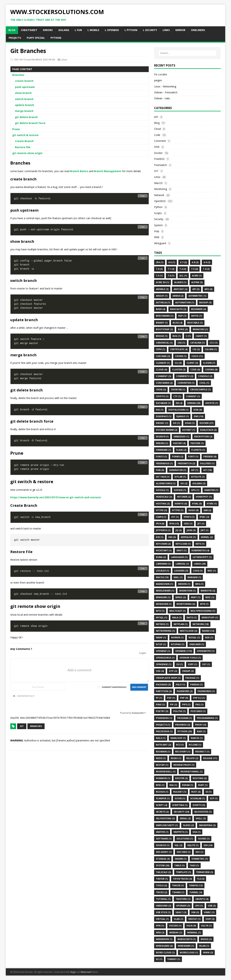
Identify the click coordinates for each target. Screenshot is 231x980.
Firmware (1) (164, 450)
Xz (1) (159, 959)
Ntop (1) (161, 644)
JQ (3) (179, 530)
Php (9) (184, 698)
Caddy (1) (201, 336)
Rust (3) (196, 792)
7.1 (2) (171, 269)
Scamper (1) (163, 798)
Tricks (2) (162, 892)
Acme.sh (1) (163, 282)
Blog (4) (177, 323)
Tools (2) (161, 885)
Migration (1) (187, 591)
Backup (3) (205, 302)
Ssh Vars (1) (184, 852)
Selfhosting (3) (165, 818)
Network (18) (201, 624)
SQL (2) (178, 845)
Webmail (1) (194, 933)
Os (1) (180, 664)
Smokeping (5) (207, 825)
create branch (24, 81)
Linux (64, 59)
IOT (156, 171)
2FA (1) (160, 262)
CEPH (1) (161, 349)
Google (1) (162, 490)
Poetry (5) (162, 711)
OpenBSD (160, 201)
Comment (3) (164, 376)
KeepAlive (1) (188, 537)
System (158, 225)
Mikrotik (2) (208, 591)
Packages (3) (163, 685)
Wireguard (160, 243)
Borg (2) (183, 329)
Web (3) (160, 933)
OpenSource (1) (165, 658)
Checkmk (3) (163, 356)
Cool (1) (204, 383)
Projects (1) (163, 725)
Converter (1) (186, 383)
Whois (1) (206, 939)
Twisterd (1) (183, 899)
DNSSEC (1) (162, 423)
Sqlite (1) (193, 845)
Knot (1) (181, 550)
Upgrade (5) (183, 906)
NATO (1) (192, 618)
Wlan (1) (204, 946)
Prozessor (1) (164, 731)
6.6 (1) (172, 262)
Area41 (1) (162, 296)
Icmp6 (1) (161, 517)
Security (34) (181, 812)
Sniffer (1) (162, 832)
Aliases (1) (180, 282)
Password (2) (185, 691)
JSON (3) (191, 530)
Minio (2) (181, 597)
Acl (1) (183, 276)
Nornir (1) (177, 638)
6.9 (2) (207, 262)
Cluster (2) (179, 370)
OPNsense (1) (164, 664)
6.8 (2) (195, 262)
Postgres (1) (198, 711)
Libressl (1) (182, 564)
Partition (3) (164, 691)
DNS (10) (199, 416)
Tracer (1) (178, 885)
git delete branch (26, 117)
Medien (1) (184, 584)
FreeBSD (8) (210, 457)
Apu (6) (208, 289)
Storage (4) (163, 859)
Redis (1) (161, 758)
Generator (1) (178, 470)
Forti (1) (193, 457)
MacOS (158, 183)
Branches (18, 75)
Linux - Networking (165, 86)
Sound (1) (204, 839)
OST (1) (206, 664)
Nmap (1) (161, 638)
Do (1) (176, 423)
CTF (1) (177, 396)
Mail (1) (178, 577)
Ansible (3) (162, 289)
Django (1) (183, 416)
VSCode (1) (175, 926)
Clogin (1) (209, 363)
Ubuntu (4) (202, 899)
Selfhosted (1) (203, 812)
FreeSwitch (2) (186, 463)
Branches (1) (200, 329)
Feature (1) (197, 443)
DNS (157, 147)
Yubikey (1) (174, 959)
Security (159, 219)
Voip (157, 231)
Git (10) (207, 470)
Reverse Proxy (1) (184, 765)
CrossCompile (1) (201, 390)
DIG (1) (160, 410)
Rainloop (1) (178, 738)
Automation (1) (185, 302)
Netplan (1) (181, 624)
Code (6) (195, 370)
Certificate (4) (179, 349)
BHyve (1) (197, 316)
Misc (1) (210, 597)
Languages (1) (179, 557)
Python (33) (185, 731)
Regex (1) (176, 758)
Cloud (157, 129)
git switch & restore (25, 135)
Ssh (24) (208, 845)
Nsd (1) (209, 638)
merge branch (24, 111)
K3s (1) (160, 537)
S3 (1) (209, 792)
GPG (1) (195, 490)
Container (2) (164, 383)
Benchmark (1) (165, 316)
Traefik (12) (196, 885)
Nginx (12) (208, 631)
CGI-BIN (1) (211, 349)
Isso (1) (188, 524)
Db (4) (179, 403)
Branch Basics (79, 171)
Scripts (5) (199, 805)
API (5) (196, 289)
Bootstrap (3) (164, 329)
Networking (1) (165, 631)
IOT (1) (175, 517)
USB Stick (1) (163, 912)
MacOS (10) (162, 577)
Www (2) (208, 953)
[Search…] (187, 53)
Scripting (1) (180, 805)
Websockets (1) (187, 939)
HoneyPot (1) (204, 497)
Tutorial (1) (163, 899)
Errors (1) (162, 443)
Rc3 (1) (180, 745)
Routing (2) (200, 778)
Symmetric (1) (200, 859)
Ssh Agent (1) (164, 852)
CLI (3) (178, 363)
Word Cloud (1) (165, 953)
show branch (23, 93)
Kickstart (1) (164, 550)
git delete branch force (30, 123)
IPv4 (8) (160, 524)
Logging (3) (181, 571)
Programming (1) (207, 718)
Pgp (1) (171, 698)
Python (158, 207)
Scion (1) (180, 798)
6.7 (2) (183, 262)
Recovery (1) (183, 752)
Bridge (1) (162, 336)
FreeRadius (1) (164, 463)
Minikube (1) (163, 597)
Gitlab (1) (180, 477)
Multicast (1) (177, 611)
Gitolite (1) (198, 477)
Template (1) (183, 872)
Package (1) (192, 678)
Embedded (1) (181, 437)
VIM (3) (195, 912)
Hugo (73, 972)
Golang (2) (199, 483)
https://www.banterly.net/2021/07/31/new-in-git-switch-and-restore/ (56, 497)
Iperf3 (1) (189, 517)
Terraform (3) (204, 872)
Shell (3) (201, 818)
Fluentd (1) (198, 450)
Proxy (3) (201, 725)
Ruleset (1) (180, 792)
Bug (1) (177, 336)
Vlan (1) (178, 919)
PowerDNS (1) (164, 718)
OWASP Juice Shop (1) (168, 678)
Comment (160, 141)
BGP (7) (182, 316)
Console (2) (205, 376)
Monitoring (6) (186, 604)
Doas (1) (190, 423)
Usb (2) (212, 906)
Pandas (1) (196, 685)
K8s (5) (172, 537)
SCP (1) (214, 798)
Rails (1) (161, 738)
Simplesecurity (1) (167, 825)
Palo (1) (180, 685)
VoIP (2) (210, 919)
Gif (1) (195, 470)
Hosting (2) (163, 504)
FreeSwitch (161, 165)
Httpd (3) (161, 510)
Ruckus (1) (162, 792)
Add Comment (139, 687)
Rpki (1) (160, 785)
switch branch (24, 99)
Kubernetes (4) (200, 550)
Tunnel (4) (196, 892)
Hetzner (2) (184, 497)
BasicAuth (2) (178, 309)
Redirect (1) (202, 752)
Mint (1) (196, 597)
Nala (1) (177, 618)
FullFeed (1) (207, 463)
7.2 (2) (183, 269)
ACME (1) (197, 276)
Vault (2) (181, 912)
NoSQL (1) (194, 638)
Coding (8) (211, 370)
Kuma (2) (161, 557)
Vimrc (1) (209, 912)
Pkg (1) (199, 705)
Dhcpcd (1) (212, 403)
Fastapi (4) (179, 443)
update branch (25, 105)
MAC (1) (212, 571)
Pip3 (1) (186, 705)
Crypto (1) (162, 396)
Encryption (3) (203, 437)
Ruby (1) (203, 785)
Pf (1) (159, 698)
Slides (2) (188, 825)
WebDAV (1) (176, 933)
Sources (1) (163, 845)
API (156, 117)
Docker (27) (206, 423)
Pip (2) (174, 705)
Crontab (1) (178, 390)
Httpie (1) (178, 510)
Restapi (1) (162, 765)
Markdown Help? (24, 696)
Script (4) (162, 805)
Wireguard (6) (164, 946)
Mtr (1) (204, 604)
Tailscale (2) (163, 872)
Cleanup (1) (163, 363)
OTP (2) (173, 671)
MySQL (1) (162, 618)
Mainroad (86, 972)
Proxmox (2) (183, 725)
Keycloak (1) (183, 544)
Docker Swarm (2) (167, 430)
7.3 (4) (194, 269)
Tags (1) (194, 865)
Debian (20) (194, 403)
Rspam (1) (188, 785)
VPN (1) (160, 926)
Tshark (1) (178, 892)
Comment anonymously (114, 687)
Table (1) (179, 865)
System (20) (163, 865)
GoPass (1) (180, 490)
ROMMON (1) (163, 778)
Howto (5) (181, 504)
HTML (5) (197, 504)
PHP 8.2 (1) (199, 698)
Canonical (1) (164, 343)
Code (157, 135)
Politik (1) (179, 711)
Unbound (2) (164, 906)
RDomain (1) (163, 752)
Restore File (23, 147)
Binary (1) (162, 323)
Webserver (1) (164, 939)
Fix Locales (161, 74)
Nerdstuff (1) (210, 618)
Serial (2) (185, 818)
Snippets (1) (180, 832)
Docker (158, 153)
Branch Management (108, 171)
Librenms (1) (163, 564)
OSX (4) (160, 671)
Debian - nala (162, 98)
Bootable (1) (195, 323)
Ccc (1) (214, 343)
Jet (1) (201, 524)
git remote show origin (27, 153)
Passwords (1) (206, 691)
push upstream (25, 87)
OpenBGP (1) (163, 651)
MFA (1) (199, 584)
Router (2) (181, 778)
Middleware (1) (165, 591)
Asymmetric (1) (197, 296)
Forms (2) (178, 457)
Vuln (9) (191, 926)
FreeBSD (159, 159)
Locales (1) (163, 571)
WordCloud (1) (189, 953)
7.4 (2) (206, 269)
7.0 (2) (159, 269)
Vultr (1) (206, 926)
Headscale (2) (164, 497)
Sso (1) (199, 852)
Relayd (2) (192, 758)
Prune (16, 129)
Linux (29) (200, 564)
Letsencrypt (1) (202, 557)
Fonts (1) (161, 457)
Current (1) (193, 396)
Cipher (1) (181, 356)
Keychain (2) (163, 544)
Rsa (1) (173, 785)
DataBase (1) (163, 403)
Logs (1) (198, 571)
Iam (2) (207, 510)
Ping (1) (160, 705)
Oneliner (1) (197, 644)
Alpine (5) (197, 282)
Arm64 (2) (178, 296)
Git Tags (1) (163, 477)
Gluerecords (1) (166, 483)
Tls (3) (201, 879)
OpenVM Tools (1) (190, 658)
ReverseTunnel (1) (191, 772)
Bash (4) (161, 309)
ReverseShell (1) (166, 772)
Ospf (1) (192, 664)
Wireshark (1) (186, 946)
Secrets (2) (162, 812)
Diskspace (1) (164, 416)
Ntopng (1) (178, 644)
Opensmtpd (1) (206, 651)
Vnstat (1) (194, 919)
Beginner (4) (199, 309)
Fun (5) (160, 470)
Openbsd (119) (184, 651)
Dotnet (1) (189, 430)
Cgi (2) (196, 349)
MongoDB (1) (164, 604)
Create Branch (24, 141)
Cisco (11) (197, 356)
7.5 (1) (159, 276)
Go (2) (184, 483)
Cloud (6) (162, 370)
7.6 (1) (171, 276)
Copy (143, 196)
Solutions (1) (185, 839)
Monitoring (161, 189)
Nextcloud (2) (188, 631)
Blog (157, 123)
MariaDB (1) (194, 577)
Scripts (158, 213)
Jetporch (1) (163, 530)
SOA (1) (197, 832)
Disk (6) (198, 410)
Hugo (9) (193, 510)
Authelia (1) (163, 302)
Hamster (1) (211, 490)
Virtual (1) (162, 919)
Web (157, 237)
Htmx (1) (212, 504)
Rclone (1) (195, 745)
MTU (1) (160, 611)
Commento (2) (185, 376)
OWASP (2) (188, 671)
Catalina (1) (197, 343)
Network (159, 195)
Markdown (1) (164, 584)
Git (22, 726)
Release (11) (210, 758)
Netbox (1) (162, 624)
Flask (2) (181, 450)
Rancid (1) (197, 738)
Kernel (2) (207, 537)
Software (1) (164, 839)
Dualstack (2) (208, 430)
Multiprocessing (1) (203, 611)
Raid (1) (201, 731)
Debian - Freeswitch (166, 92)
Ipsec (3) (204, 517)
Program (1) (185, 718)
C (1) (188, 336)
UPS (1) (199, 906)
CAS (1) (181, 343)
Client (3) (192, 363)
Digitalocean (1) (178, 410)
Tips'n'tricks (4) (182, 879)
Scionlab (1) (198, 798)
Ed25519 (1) (162, 437)
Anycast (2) (180, 289)
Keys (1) (200, 544)
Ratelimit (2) (164, 745)
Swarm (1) (181, 859)
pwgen (158, 80)
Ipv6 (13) (174, 524)
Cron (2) (161, 390)
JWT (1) (205, 530)
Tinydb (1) (162, 879)
